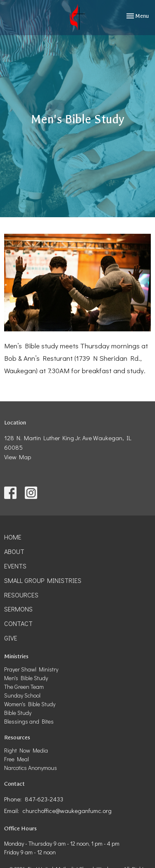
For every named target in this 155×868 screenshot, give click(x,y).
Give (11, 638)
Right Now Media (26, 750)
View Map (18, 457)
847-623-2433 (44, 799)
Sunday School (22, 695)
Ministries (16, 656)
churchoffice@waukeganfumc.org (67, 810)
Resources (21, 595)
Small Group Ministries (43, 580)
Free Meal (17, 759)
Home (13, 537)
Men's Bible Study (26, 678)
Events (15, 566)
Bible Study (18, 713)
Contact (18, 623)
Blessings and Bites (29, 721)
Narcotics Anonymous (31, 768)
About (14, 551)
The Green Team (24, 687)
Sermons (18, 609)
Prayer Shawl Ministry (31, 669)
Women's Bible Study (30, 704)
